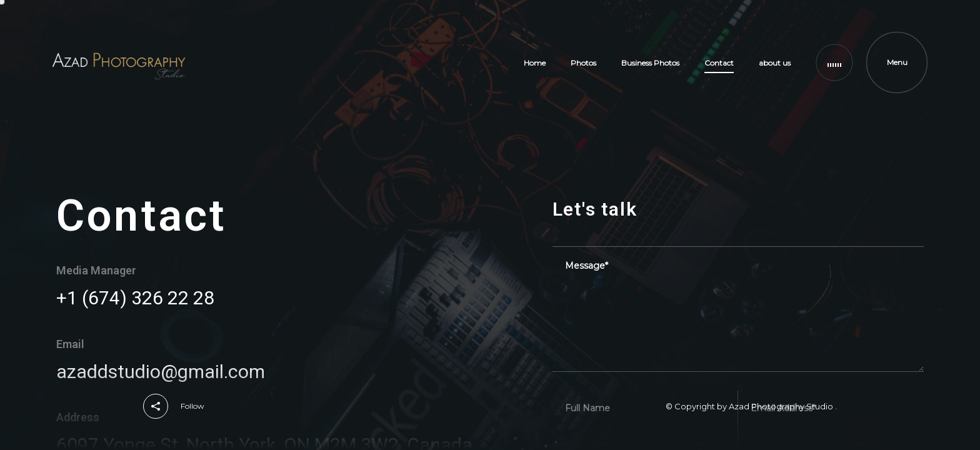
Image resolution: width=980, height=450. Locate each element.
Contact (719, 63)
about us (775, 63)
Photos (583, 63)
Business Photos (650, 63)
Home (535, 63)
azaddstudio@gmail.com (161, 372)
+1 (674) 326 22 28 (135, 298)
